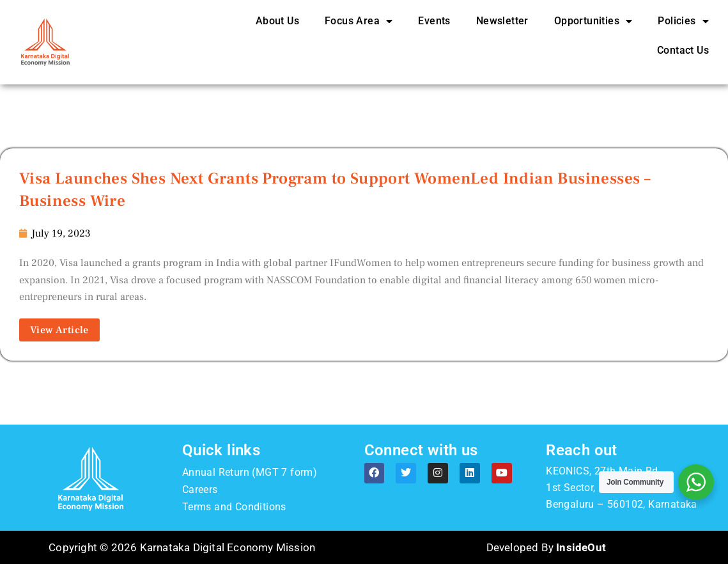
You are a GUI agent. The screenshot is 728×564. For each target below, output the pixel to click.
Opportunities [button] (593, 21)
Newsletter (502, 21)
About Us (277, 21)
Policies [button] (683, 21)
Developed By (546, 547)
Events (434, 21)
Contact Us (683, 50)
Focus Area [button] (359, 21)
